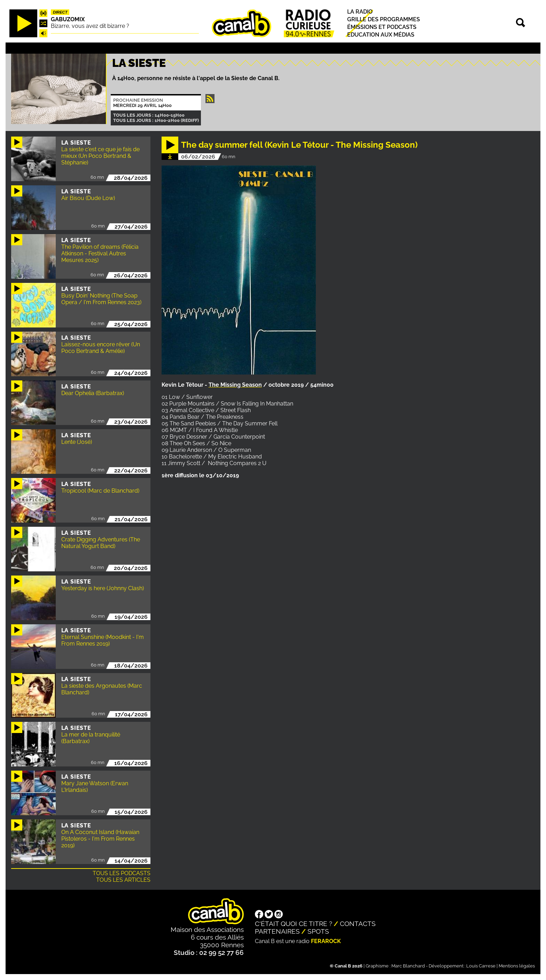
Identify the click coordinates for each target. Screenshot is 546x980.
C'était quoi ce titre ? (294, 924)
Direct (60, 12)
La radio (360, 12)
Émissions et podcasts (382, 27)
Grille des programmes (384, 19)
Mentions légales (517, 966)
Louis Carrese (481, 966)
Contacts (358, 924)
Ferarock (326, 941)
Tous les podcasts (122, 873)
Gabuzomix (68, 19)
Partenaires (277, 931)
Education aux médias (381, 35)
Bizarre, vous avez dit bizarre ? (90, 26)
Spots (318, 931)
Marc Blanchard (408, 966)
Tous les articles (123, 880)
